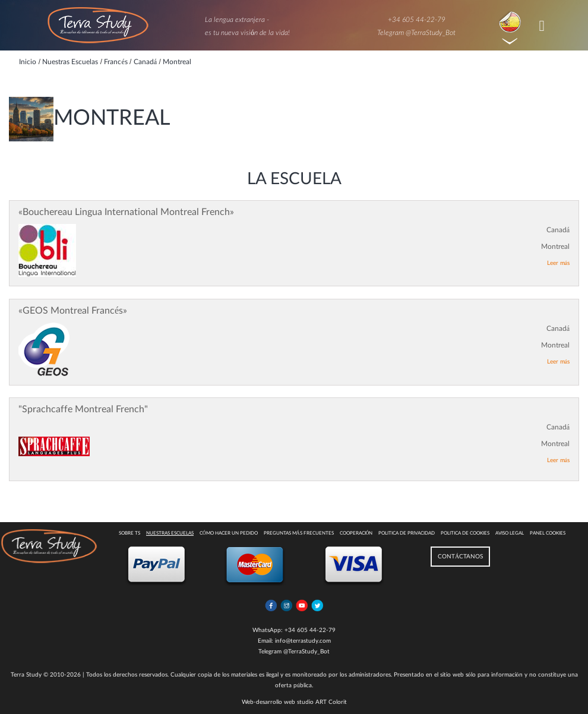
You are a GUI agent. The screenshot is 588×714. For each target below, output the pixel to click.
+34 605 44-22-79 (417, 20)
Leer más (558, 263)
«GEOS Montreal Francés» (73, 311)
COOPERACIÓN (356, 533)
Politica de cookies (465, 533)
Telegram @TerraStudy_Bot (416, 33)
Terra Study (26, 675)
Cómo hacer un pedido (229, 533)
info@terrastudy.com (303, 641)
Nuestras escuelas (170, 533)
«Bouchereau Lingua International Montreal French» (126, 212)
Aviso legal (510, 533)
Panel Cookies (548, 533)
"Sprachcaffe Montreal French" (83, 409)
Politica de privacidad (407, 533)
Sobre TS (129, 533)
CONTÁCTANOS (460, 557)
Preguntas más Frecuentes (299, 533)
